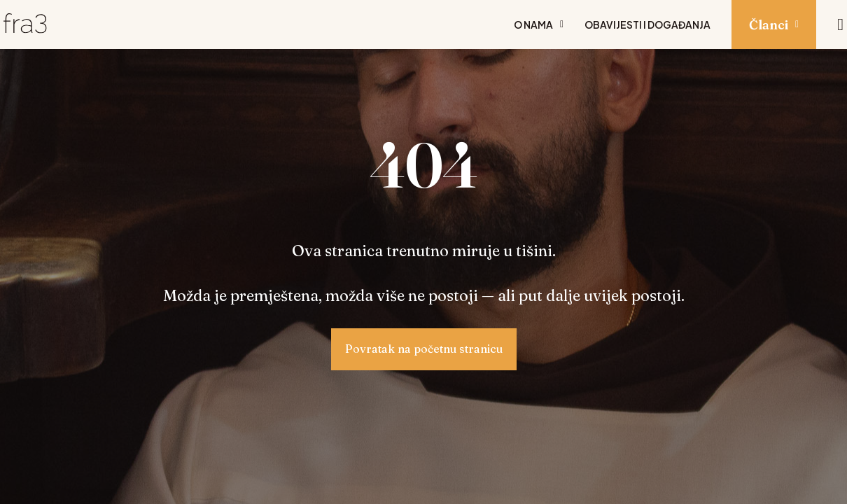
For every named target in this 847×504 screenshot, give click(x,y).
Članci (769, 25)
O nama (533, 24)
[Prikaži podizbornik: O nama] (562, 24)
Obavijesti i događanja (647, 24)
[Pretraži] (840, 24)
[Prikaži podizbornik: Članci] (797, 24)
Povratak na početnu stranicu (424, 349)
